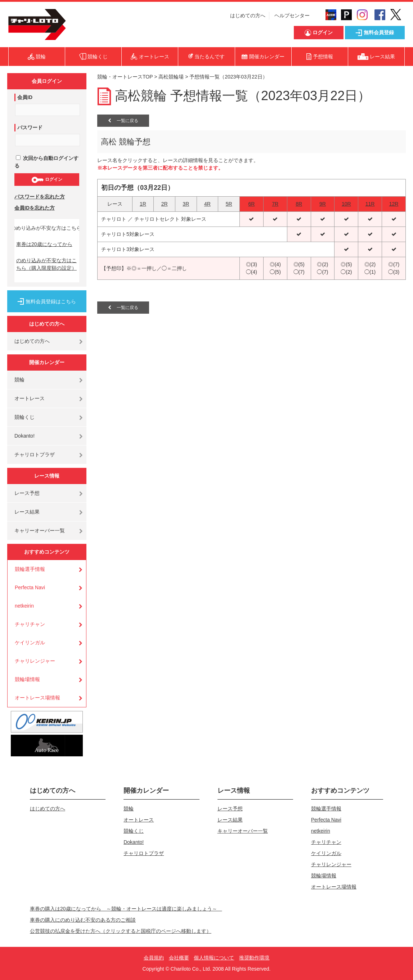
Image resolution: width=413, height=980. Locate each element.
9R (323, 204)
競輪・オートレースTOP (125, 77)
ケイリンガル (30, 643)
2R (165, 204)
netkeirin (24, 606)
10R (346, 204)
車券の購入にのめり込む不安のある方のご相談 (83, 920)
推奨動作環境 (254, 958)
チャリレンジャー (35, 661)
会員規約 (154, 958)
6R (251, 204)
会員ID (25, 97)
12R (394, 204)
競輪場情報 (27, 679)
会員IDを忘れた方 (35, 208)
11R (370, 204)
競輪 (19, 380)
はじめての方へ (248, 15)
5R (229, 204)
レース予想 (27, 493)
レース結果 (27, 512)
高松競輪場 (171, 77)
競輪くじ (24, 417)
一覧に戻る (123, 121)
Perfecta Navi (30, 587)
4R (207, 204)
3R (186, 204)
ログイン (47, 180)
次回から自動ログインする (46, 162)
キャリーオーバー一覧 (40, 531)
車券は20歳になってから (44, 244)
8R (299, 204)
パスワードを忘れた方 (40, 197)
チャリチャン (30, 624)
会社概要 (179, 958)
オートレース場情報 (37, 698)
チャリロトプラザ (35, 455)
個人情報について (214, 958)
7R (275, 204)
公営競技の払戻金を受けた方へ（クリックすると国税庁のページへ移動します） (121, 931)
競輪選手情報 (30, 569)
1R (143, 204)
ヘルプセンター (292, 15)
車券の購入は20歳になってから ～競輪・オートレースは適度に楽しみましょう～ (126, 909)
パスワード (30, 127)
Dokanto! (24, 436)
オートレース (30, 398)
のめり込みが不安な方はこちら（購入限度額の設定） (46, 264)
